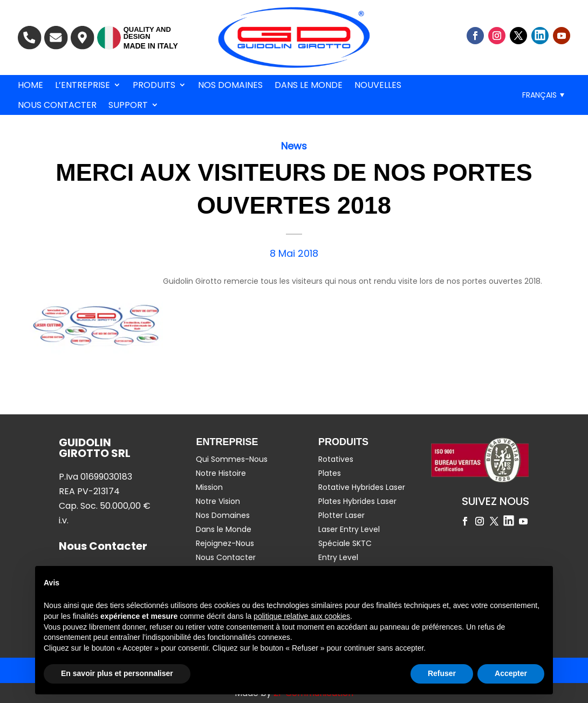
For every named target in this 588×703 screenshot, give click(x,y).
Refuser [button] (442, 673)
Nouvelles (378, 85)
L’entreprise (83, 85)
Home (30, 85)
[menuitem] (543, 95)
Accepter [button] (511, 673)
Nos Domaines (230, 85)
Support (128, 105)
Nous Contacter (57, 105)
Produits (154, 85)
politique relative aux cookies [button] (302, 616)
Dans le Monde (309, 85)
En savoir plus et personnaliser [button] (117, 673)
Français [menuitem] (539, 95)
